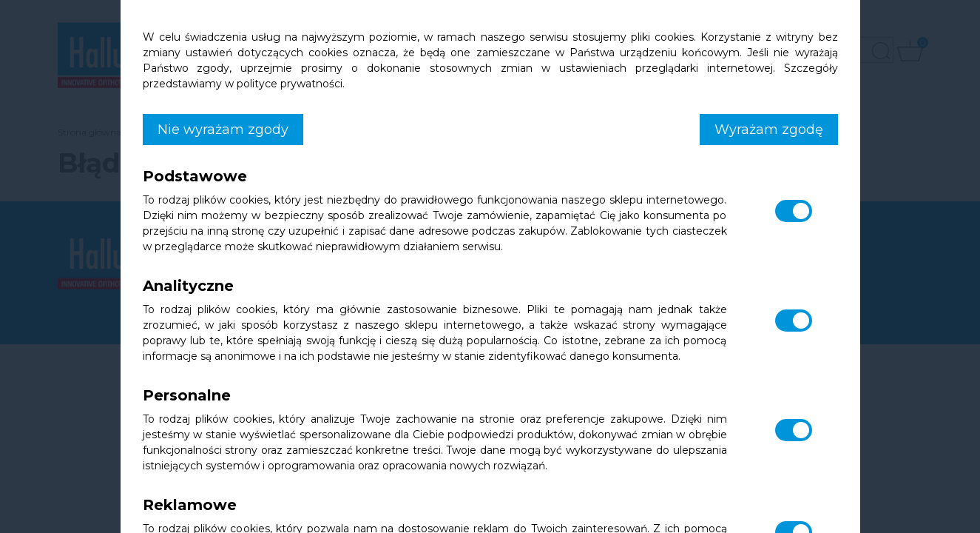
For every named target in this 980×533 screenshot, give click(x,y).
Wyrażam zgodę (769, 130)
